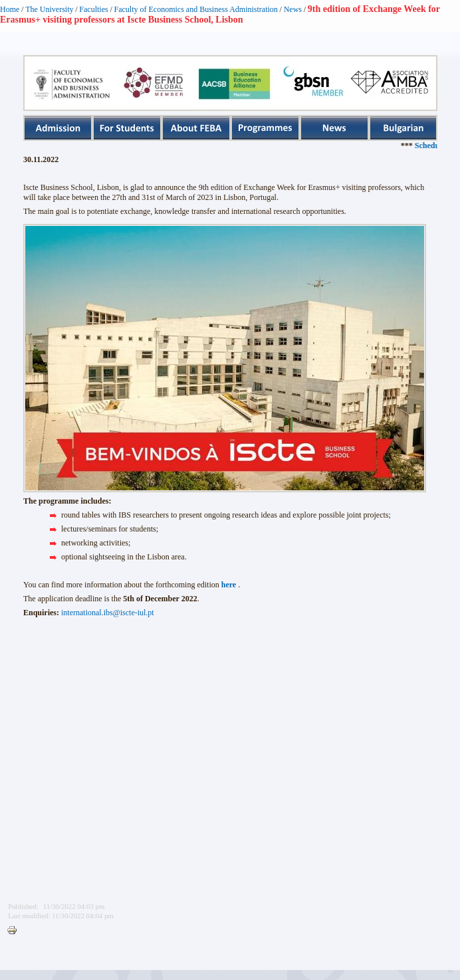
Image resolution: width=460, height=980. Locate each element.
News (293, 9)
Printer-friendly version (15, 931)
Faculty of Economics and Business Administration (196, 9)
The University (49, 9)
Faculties (93, 9)
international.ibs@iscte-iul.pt (108, 613)
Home (10, 9)
